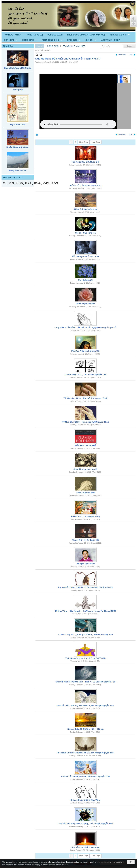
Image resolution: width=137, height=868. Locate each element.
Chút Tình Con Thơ (85, 493)
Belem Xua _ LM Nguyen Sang (85, 516)
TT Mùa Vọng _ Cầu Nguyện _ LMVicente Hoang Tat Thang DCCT (85, 611)
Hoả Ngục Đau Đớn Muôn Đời (85, 162)
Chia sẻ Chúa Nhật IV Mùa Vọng (85, 800)
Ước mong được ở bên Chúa (85, 256)
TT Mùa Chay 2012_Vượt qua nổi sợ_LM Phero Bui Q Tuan (85, 635)
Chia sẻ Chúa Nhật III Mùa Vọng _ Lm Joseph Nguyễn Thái (85, 824)
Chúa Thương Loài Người (85, 469)
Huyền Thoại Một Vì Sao (18, 147)
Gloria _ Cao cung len (85, 233)
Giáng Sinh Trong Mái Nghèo (18, 68)
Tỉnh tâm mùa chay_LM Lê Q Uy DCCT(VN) (85, 658)
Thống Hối (18, 90)
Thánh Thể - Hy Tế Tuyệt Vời (85, 540)
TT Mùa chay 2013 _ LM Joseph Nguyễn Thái (85, 375)
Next (130, 55)
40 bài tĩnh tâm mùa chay (85, 209)
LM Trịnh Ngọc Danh (85, 564)
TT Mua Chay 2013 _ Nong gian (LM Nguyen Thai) (85, 422)
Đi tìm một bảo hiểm (85, 304)
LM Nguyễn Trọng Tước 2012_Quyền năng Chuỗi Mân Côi (85, 587)
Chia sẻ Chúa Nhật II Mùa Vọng (85, 847)
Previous (122, 55)
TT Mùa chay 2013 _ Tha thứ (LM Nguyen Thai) (85, 398)
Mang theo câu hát (18, 171)
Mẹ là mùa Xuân (18, 125)
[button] (120, 35)
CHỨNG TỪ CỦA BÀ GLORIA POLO (85, 186)
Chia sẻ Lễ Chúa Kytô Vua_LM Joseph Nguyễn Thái (85, 776)
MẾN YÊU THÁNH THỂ (85, 445)
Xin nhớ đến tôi (85, 280)
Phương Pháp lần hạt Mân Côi (85, 351)
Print (37, 135)
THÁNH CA (8, 46)
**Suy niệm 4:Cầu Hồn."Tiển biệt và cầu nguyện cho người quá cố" (85, 327)
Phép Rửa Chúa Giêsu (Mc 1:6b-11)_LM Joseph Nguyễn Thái (85, 753)
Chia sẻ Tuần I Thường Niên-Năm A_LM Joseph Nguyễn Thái (85, 705)
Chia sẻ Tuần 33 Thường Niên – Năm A (85, 729)
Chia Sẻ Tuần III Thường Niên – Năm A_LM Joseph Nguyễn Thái (85, 682)
